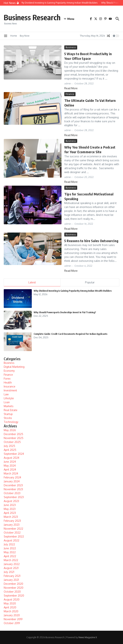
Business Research (32, 17)
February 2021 (12, 576)
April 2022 (10, 556)
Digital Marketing (14, 367)
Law (6, 394)
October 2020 (12, 592)
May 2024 (10, 466)
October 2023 (12, 493)
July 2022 (9, 544)
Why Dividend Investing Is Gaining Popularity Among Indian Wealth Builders (73, 291)
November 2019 (13, 619)
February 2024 (12, 477)
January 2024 (12, 481)
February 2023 (12, 521)
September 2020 (14, 596)
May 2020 (10, 603)
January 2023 (12, 525)
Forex (7, 379)
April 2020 (10, 607)
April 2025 (10, 450)
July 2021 (9, 572)
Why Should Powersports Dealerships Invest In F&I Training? (65, 312)
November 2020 (14, 588)
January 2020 (12, 615)
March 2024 (11, 473)
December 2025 (13, 434)
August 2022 (11, 540)
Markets (9, 406)
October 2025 (12, 442)
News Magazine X (88, 637)
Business (71, 47)
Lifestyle (9, 398)
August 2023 (11, 501)
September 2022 (14, 536)
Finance (70, 94)
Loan (7, 402)
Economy (9, 371)
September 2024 (14, 454)
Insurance (10, 386)
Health (8, 382)
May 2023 (10, 509)
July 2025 (9, 446)
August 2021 (11, 568)
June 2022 (10, 548)
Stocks (8, 418)
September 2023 (14, 497)
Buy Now (25, 36)
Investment (10, 390)
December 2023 (13, 485)
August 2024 (11, 458)
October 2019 (12, 623)
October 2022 (12, 533)
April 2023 (10, 513)
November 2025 (14, 438)
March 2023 (11, 517)
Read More (71, 88)
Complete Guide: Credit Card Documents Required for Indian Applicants (70, 334)
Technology (11, 422)
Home (14, 36)
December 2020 (13, 584)
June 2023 (10, 505)
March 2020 (11, 611)
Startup (8, 414)
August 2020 (12, 599)
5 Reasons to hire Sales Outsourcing (91, 241)
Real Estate (11, 410)
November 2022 (13, 529)
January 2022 (12, 564)
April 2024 (10, 469)
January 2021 (11, 580)
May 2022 (10, 552)
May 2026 (10, 430)
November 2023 (13, 489)
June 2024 (10, 462)
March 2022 (11, 560)
